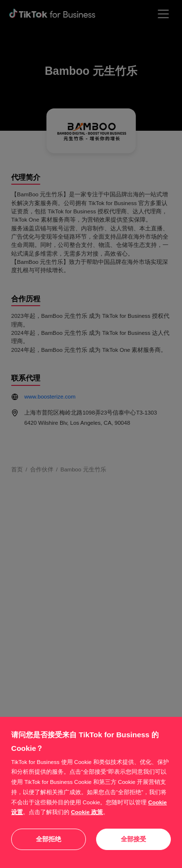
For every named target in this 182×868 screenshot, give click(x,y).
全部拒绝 (49, 839)
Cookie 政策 (87, 812)
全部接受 (133, 839)
